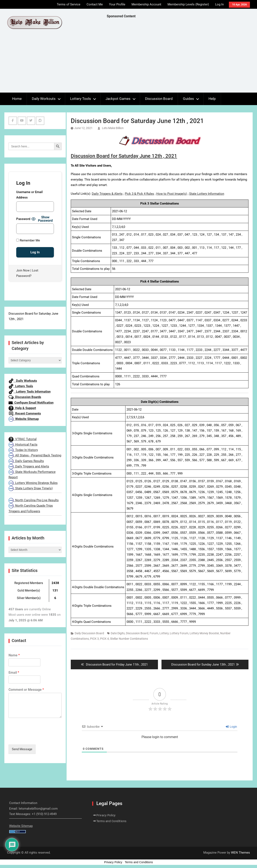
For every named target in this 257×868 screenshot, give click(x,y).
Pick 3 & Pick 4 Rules (139, 194)
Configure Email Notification (31, 403)
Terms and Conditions (111, 821)
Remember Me (28, 240)
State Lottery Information (207, 194)
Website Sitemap (24, 419)
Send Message (22, 749)
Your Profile (117, 4)
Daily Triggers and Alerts (29, 466)
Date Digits (118, 633)
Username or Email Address (29, 195)
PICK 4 (104, 639)
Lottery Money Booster (204, 633)
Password (23, 219)
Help (212, 99)
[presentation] (40, 738)
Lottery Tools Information (30, 392)
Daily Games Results (26, 461)
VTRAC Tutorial (23, 439)
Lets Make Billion (113, 128)
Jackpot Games (118, 99)
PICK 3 (94, 639)
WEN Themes (240, 853)
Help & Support (22, 408)
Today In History (23, 450)
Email (14, 673)
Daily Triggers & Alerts (107, 194)
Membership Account (146, 4)
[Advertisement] (182, 57)
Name (14, 655)
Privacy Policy (106, 815)
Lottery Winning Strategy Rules (33, 483)
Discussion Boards (25, 397)
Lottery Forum (179, 633)
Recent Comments (25, 413)
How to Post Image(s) (172, 194)
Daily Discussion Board (89, 633)
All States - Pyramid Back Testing (35, 455)
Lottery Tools (81, 99)
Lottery (164, 633)
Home (17, 99)
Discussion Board (159, 99)
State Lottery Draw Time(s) (31, 488)
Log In (219, 4)
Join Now (23, 270)
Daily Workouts (44, 99)
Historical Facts (23, 445)
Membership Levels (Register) (188, 4)
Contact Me (95, 4)
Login (231, 727)
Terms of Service (69, 4)
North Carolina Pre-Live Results (34, 500)
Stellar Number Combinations (129, 639)
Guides (188, 99)
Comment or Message (26, 690)
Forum (154, 633)
